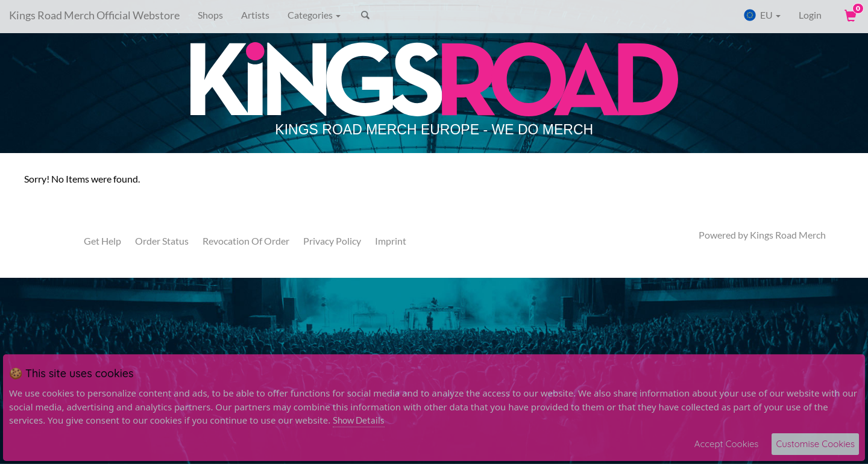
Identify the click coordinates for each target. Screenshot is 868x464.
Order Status (162, 241)
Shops (210, 15)
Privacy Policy (332, 241)
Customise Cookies (815, 444)
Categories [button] (314, 15)
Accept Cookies (727, 444)
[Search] (419, 15)
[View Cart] (849, 15)
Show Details (359, 420)
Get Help (102, 241)
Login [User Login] (810, 15)
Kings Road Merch (788, 235)
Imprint (391, 241)
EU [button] (762, 15)
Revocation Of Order (246, 241)
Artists (255, 15)
